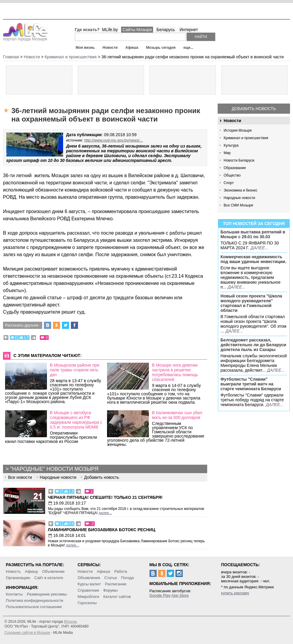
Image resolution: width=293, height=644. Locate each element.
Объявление (53, 571)
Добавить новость (254, 109)
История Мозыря (238, 130)
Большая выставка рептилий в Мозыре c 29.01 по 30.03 (253, 234)
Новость (13, 571)
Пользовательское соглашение (34, 607)
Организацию (18, 578)
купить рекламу (235, 593)
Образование (235, 168)
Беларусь (165, 30)
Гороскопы (87, 603)
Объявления (89, 578)
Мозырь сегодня (161, 48)
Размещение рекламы (47, 594)
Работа (121, 571)
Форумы (110, 590)
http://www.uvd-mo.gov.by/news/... (114, 140)
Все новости (20, 477)
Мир (227, 153)
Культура (231, 145)
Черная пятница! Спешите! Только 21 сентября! (105, 497)
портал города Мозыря (26, 37)
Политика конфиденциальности (35, 600)
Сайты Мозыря (137, 30)
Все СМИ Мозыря (238, 205)
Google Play (160, 595)
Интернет (189, 30)
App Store (180, 595)
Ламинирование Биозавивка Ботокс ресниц (102, 530)
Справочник (88, 590)
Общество (232, 175)
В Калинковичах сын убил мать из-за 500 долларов (177, 415)
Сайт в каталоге (49, 578)
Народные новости (239, 198)
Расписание (116, 584)
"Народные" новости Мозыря (54, 469)
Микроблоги (88, 597)
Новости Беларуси (239, 160)
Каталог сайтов (117, 597)
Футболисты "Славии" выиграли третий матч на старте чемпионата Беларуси (251, 384)
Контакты (14, 594)
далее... (259, 248)
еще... (188, 48)
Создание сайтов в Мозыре (27, 633)
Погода (128, 578)
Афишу (31, 571)
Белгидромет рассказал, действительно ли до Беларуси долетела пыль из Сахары (254, 345)
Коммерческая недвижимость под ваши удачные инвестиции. (254, 259)
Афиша (132, 48)
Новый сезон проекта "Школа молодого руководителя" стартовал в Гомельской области (251, 303)
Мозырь (71, 622)
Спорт (229, 183)
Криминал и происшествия (246, 138)
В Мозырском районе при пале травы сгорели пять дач (75, 370)
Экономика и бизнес (241, 190)
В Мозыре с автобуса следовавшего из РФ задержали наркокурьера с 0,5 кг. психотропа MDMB (76, 420)
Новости (110, 48)
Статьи (111, 578)
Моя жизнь (85, 48)
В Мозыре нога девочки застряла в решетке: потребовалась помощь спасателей (175, 372)
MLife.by (110, 30)
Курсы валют (89, 584)
